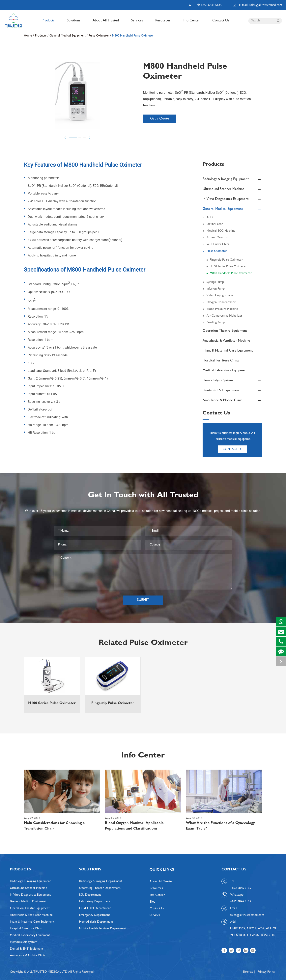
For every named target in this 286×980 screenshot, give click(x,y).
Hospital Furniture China (232, 361)
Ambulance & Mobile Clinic (232, 401)
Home (28, 36)
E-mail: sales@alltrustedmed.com (257, 5)
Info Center (191, 23)
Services (137, 23)
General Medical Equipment (68, 36)
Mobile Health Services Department (103, 929)
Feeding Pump (214, 323)
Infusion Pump (214, 289)
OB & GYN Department (95, 909)
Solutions (74, 23)
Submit (143, 600)
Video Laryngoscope (218, 296)
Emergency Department (95, 915)
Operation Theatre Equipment (232, 331)
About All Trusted (106, 23)
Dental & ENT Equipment (232, 391)
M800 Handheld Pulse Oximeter (133, 36)
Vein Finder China (216, 245)
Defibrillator (213, 224)
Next (90, 138)
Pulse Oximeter (99, 36)
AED (208, 218)
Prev (65, 138)
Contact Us (221, 23)
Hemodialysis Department (96, 922)
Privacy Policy (266, 972)
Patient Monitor (215, 238)
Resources (163, 23)
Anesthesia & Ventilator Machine (232, 341)
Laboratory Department (95, 902)
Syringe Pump (213, 282)
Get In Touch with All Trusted (143, 496)
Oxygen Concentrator (219, 303)
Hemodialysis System (232, 381)
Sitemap (248, 972)
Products (48, 23)
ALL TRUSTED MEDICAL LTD (47, 972)
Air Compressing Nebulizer (222, 316)
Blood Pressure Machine (220, 309)
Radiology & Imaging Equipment (232, 179)
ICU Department (90, 895)
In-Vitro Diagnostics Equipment (232, 199)
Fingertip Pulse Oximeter (226, 260)
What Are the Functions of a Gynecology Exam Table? (220, 826)
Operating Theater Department (100, 888)
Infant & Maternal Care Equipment (232, 351)
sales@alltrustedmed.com (247, 915)
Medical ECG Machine (219, 231)
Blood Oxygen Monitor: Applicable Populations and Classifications (134, 826)
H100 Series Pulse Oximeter (228, 267)
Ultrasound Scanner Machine (232, 189)
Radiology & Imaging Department (101, 882)
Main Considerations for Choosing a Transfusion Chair (54, 826)
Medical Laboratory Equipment (232, 371)
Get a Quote (160, 119)
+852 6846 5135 (241, 902)
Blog (152, 902)
